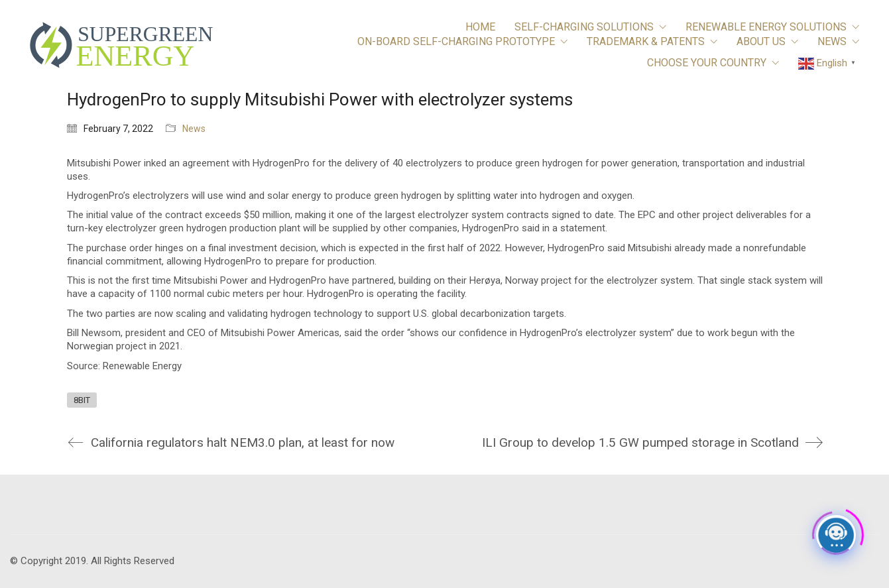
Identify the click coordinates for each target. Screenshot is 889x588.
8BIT (82, 400)
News (194, 129)
